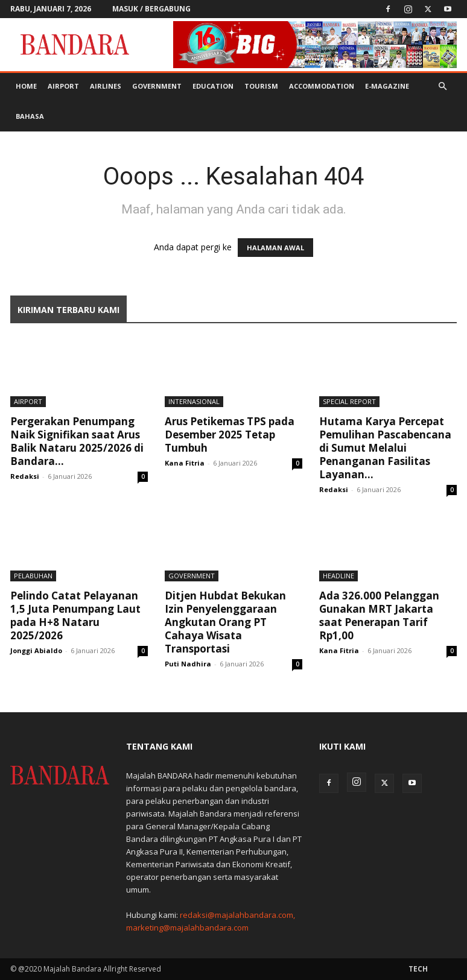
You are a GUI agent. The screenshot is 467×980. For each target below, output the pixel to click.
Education (213, 86)
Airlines (106, 86)
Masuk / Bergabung (151, 9)
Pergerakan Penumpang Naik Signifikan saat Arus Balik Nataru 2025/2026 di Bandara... (77, 441)
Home (26, 86)
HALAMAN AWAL (275, 248)
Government (157, 86)
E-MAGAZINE (387, 86)
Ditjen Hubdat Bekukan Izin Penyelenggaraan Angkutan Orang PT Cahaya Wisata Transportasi (225, 622)
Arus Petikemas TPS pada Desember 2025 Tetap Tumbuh (230, 435)
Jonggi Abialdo (36, 650)
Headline (338, 576)
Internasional (194, 401)
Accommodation (322, 86)
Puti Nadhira (188, 664)
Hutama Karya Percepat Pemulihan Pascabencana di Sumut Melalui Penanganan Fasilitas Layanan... (385, 448)
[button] (442, 87)
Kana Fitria (185, 463)
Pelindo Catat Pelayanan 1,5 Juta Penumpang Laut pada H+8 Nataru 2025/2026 (75, 615)
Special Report (349, 401)
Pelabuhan (33, 576)
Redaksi (25, 476)
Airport (63, 86)
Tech (418, 969)
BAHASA (30, 116)
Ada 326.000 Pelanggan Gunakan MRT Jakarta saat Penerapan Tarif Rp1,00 (379, 615)
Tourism (261, 86)
